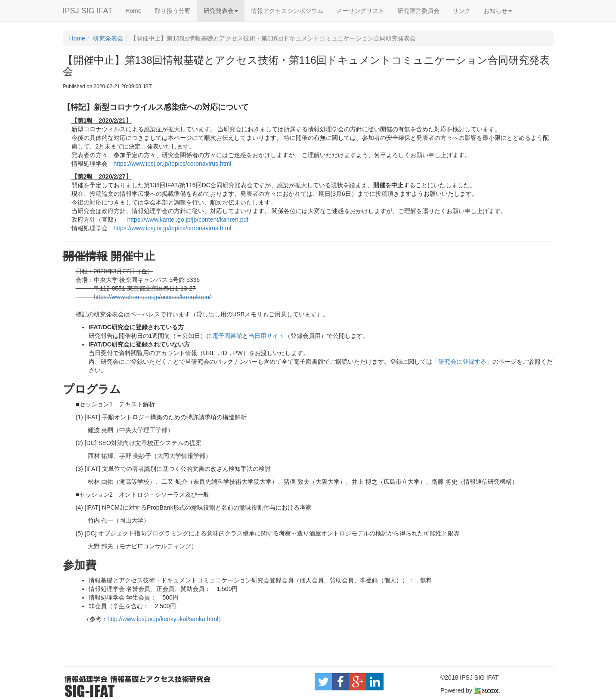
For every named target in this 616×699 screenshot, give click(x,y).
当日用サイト (266, 336)
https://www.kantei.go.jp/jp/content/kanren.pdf (188, 220)
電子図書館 (227, 336)
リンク (461, 11)
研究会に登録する (462, 362)
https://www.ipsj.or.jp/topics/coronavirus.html (173, 164)
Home (133, 11)
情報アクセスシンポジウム (287, 11)
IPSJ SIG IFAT (88, 11)
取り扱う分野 (173, 11)
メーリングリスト (360, 11)
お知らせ (498, 11)
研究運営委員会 (418, 11)
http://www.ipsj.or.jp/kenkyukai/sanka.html (163, 619)
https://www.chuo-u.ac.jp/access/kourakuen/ (152, 297)
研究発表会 (221, 11)
